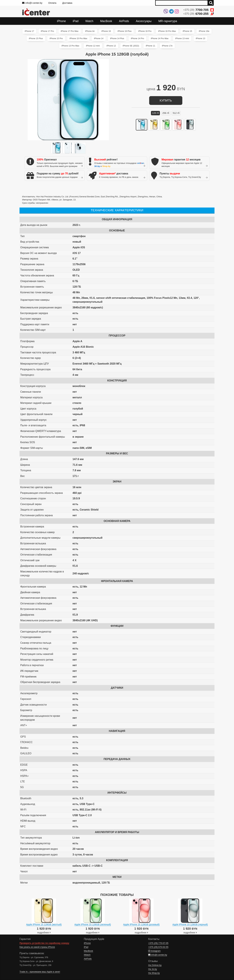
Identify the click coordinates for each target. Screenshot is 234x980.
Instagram (154, 951)
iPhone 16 (106, 31)
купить (166, 100)
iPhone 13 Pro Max (70, 46)
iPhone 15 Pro (56, 38)
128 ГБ (156, 113)
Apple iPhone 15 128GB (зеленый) (93, 924)
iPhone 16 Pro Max (167, 31)
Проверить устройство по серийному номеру (44, 943)
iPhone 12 (111, 46)
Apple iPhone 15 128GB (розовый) (141, 924)
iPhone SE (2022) (131, 46)
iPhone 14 (99, 38)
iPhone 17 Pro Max (70, 31)
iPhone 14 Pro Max (160, 38)
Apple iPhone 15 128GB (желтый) (44, 924)
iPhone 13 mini (182, 38)
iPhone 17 (29, 31)
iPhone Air (90, 31)
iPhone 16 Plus (124, 31)
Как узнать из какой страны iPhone (37, 947)
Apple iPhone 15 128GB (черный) (190, 924)
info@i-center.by (32, 3)
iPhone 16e (204, 31)
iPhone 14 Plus (117, 38)
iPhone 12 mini (93, 46)
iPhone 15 (187, 31)
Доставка (67, 3)
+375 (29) (199, 10)
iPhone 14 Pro (137, 38)
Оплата (52, 3)
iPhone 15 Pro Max (78, 38)
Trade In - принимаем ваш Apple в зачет (40, 972)
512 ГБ (176, 113)
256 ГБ (166, 113)
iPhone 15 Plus (36, 38)
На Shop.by (154, 973)
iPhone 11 (150, 46)
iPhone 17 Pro (47, 31)
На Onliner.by (155, 965)
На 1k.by (153, 969)
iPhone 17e (167, 46)
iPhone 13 (201, 38)
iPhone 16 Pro (145, 31)
